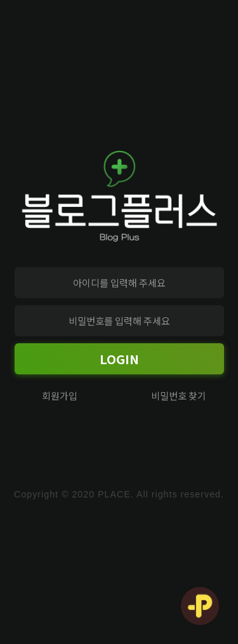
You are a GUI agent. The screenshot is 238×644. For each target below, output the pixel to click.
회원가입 (60, 396)
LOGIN (119, 359)
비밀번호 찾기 (179, 396)
